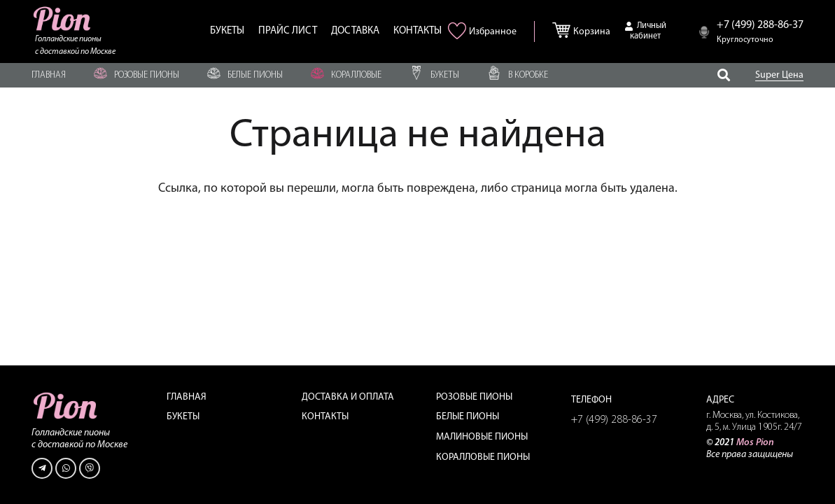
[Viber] (90, 468)
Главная (187, 397)
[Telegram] (42, 468)
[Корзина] (564, 27)
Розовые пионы (474, 397)
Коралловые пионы (483, 457)
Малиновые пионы (482, 437)
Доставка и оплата (348, 397)
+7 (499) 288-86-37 (614, 420)
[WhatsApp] (66, 468)
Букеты (183, 417)
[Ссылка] (63, 19)
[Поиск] (724, 75)
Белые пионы (468, 417)
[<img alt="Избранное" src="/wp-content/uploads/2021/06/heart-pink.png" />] (459, 36)
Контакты (325, 417)
